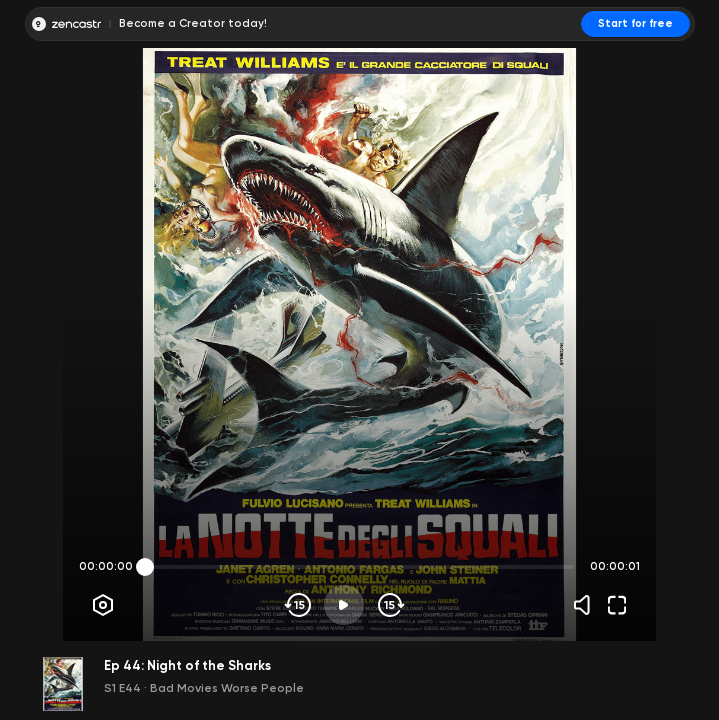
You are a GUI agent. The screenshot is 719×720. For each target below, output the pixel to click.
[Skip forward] (389, 605)
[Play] (344, 605)
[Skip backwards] (298, 605)
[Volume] (587, 605)
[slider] (145, 567)
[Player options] (103, 605)
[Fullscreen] (617, 605)
